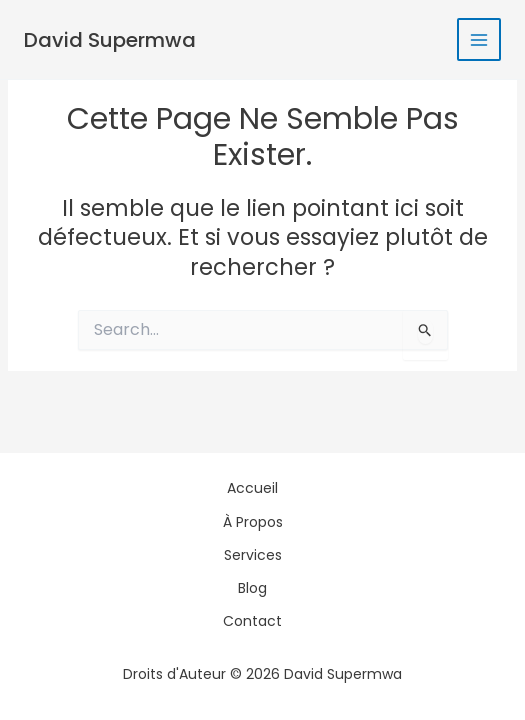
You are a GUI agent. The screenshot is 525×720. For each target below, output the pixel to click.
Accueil (252, 488)
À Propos (253, 522)
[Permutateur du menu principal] (479, 40)
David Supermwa (110, 40)
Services (253, 555)
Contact (252, 621)
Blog (252, 588)
